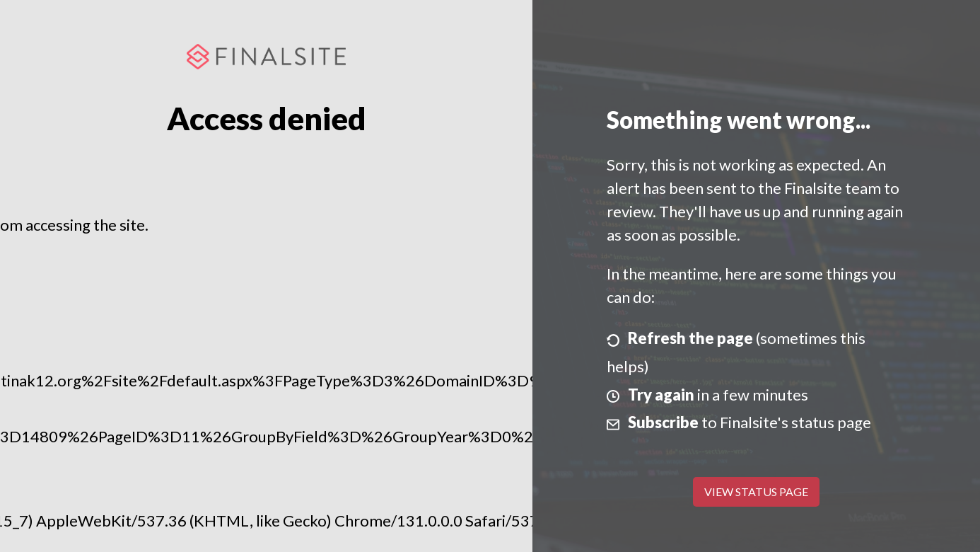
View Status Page (756, 491)
